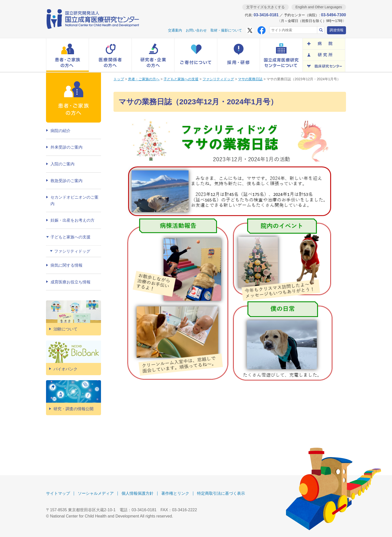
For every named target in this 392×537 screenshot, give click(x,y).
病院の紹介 (60, 131)
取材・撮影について (226, 30)
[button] (67, 55)
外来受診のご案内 (66, 147)
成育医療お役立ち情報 (70, 282)
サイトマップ (58, 493)
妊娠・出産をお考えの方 (72, 220)
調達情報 (336, 30)
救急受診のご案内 (66, 181)
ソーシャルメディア (96, 493)
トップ (119, 79)
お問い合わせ (196, 30)
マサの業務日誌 (250, 79)
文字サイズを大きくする (265, 7)
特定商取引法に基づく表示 (221, 493)
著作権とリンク (175, 493)
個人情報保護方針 (137, 493)
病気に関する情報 (66, 265)
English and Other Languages (319, 7)
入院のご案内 (62, 164)
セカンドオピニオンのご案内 (74, 200)
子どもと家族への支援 (181, 79)
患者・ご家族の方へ (144, 79)
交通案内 (175, 30)
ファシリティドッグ (218, 79)
